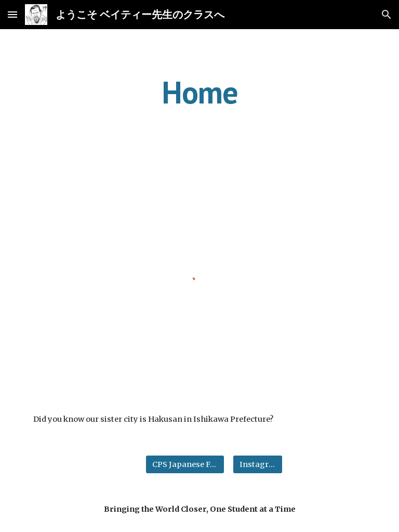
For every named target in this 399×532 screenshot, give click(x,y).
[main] (199, 92)
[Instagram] (257, 464)
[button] (12, 14)
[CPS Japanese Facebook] (185, 464)
